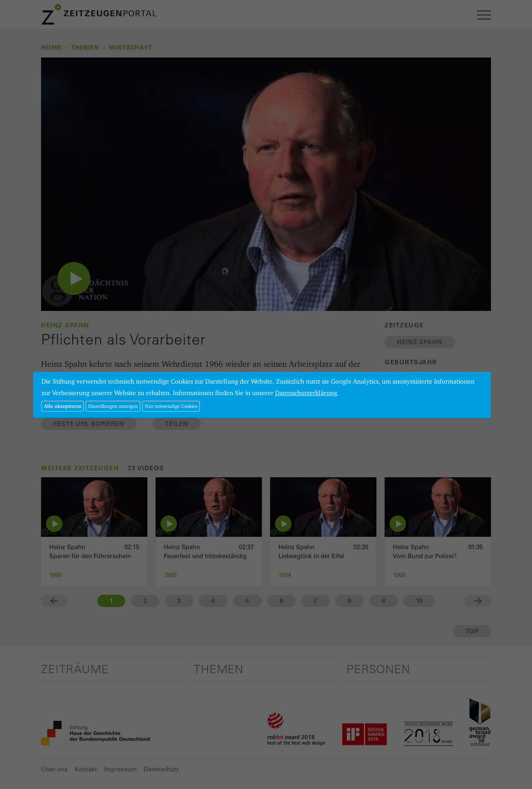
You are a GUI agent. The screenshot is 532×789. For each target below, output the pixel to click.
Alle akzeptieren (63, 406)
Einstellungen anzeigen (113, 406)
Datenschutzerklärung (306, 393)
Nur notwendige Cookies (171, 406)
